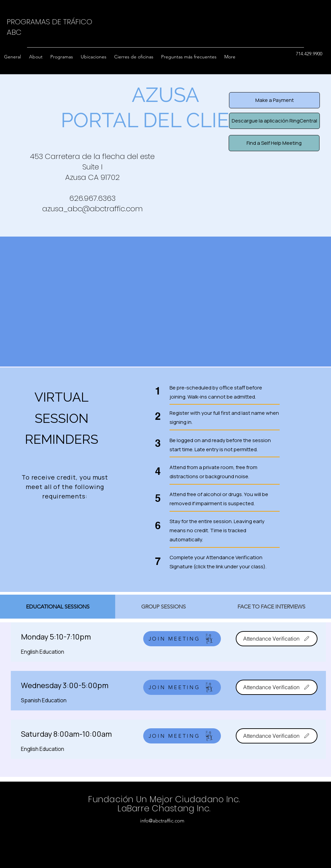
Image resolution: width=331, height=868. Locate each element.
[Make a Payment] (274, 100)
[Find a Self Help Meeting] (274, 143)
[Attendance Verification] (277, 639)
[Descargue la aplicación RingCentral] (274, 121)
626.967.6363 (92, 198)
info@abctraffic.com (162, 821)
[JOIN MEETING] (182, 639)
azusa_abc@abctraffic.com (93, 209)
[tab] (58, 607)
